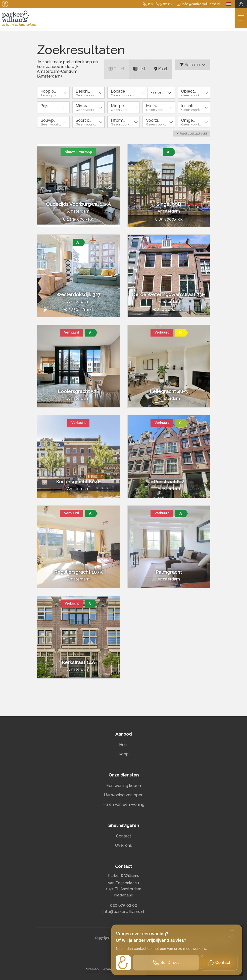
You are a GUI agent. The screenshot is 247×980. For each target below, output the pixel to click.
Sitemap (92, 969)
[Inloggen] (241, 4)
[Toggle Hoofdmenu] (241, 18)
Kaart (161, 69)
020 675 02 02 (123, 905)
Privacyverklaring (116, 969)
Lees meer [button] (200, 950)
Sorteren (193, 65)
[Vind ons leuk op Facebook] (5, 4)
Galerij (117, 69)
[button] (192, 134)
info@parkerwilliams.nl (123, 912)
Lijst (139, 69)
